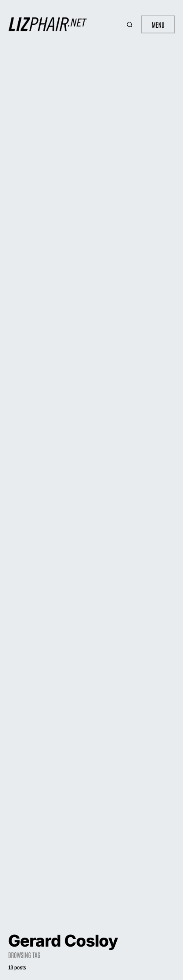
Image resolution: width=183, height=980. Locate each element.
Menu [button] (158, 24)
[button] (131, 24)
